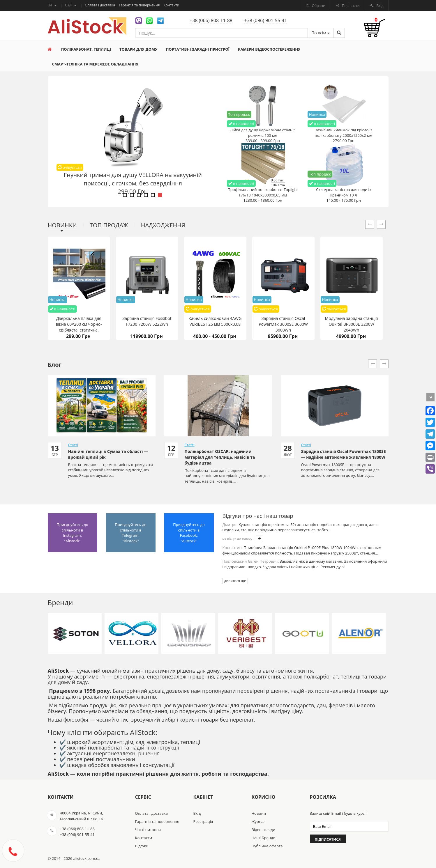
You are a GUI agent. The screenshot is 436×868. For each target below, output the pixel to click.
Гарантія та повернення (140, 5)
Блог (55, 365)
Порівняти (350, 6)
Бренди (60, 602)
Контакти (172, 5)
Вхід (379, 6)
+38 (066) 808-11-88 (211, 20)
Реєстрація (203, 821)
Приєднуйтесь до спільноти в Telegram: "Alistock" (131, 533)
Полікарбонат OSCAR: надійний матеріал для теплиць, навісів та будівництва (220, 457)
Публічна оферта (267, 846)
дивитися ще (235, 581)
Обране (318, 6)
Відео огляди (263, 830)
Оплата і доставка (100, 5)
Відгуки (142, 846)
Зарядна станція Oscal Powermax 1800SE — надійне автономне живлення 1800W (344, 454)
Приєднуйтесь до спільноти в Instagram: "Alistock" (72, 533)
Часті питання (148, 830)
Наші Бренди (264, 838)
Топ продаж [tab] (109, 225)
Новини (259, 813)
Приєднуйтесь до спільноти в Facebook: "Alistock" (189, 533)
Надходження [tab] (163, 225)
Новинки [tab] (62, 225)
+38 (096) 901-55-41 (266, 20)
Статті (73, 445)
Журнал (259, 821)
